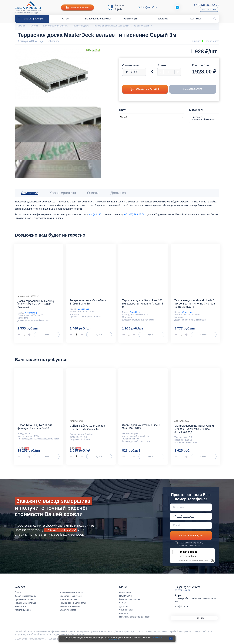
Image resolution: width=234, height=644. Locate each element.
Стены (18, 592)
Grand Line (135, 312)
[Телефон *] (191, 516)
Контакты (124, 613)
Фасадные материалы (26, 596)
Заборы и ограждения (70, 606)
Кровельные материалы (71, 592)
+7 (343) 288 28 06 (134, 214)
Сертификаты (126, 610)
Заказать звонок (209, 9)
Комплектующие (23, 610)
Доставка (124, 606)
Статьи (123, 603)
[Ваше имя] (191, 507)
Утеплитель (20, 606)
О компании (125, 592)
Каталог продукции (32, 19)
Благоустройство (68, 610)
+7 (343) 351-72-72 (206, 5)
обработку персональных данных (191, 544)
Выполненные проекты (130, 599)
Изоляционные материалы (73, 603)
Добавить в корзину (145, 89)
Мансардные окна (69, 599)
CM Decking (31, 313)
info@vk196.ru (149, 7)
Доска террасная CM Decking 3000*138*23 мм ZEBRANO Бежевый (36, 304)
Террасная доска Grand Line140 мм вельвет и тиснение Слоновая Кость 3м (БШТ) (195, 304)
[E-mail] (191, 525)
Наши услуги (125, 596)
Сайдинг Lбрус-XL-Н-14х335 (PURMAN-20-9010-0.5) (87, 427)
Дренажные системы (25, 599)
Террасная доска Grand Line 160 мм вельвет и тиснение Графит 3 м (143, 304)
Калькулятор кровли (77, 7)
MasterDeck (83, 309)
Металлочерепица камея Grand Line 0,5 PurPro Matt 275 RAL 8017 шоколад (194, 429)
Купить (47, 335)
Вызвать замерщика (191, 535)
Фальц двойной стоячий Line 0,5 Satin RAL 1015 (142, 427)
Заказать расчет (193, 89)
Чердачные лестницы (25, 603)
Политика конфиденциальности (135, 617)
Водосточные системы (71, 596)
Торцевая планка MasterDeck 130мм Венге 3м (88, 302)
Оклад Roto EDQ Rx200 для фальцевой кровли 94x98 (35, 427)
